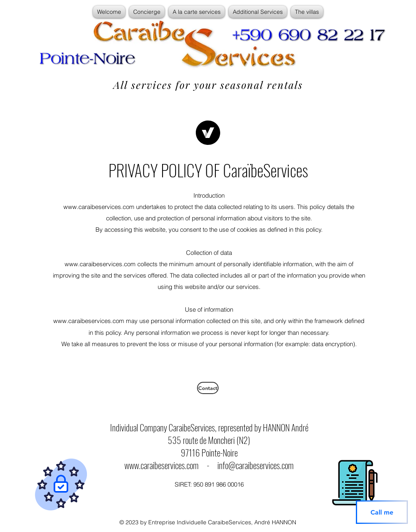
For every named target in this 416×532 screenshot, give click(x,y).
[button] (147, 12)
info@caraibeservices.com (256, 465)
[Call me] (382, 512)
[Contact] (208, 388)
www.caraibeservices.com (161, 465)
